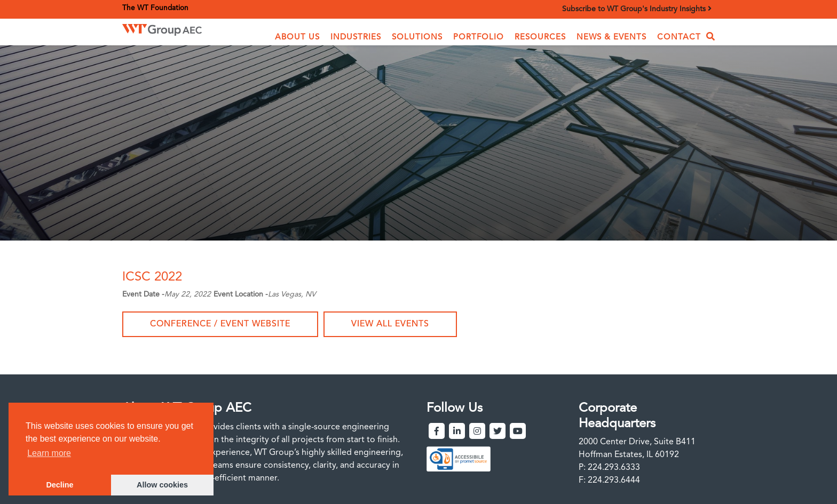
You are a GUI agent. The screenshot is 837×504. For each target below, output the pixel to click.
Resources (540, 38)
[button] (297, 38)
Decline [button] (60, 485)
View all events (390, 324)
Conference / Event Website (220, 324)
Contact (679, 38)
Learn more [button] (49, 453)
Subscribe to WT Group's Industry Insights (637, 9)
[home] (178, 30)
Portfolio (479, 38)
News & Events (611, 38)
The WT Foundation (155, 8)
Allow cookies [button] (162, 485)
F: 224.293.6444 (609, 481)
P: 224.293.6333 (609, 468)
